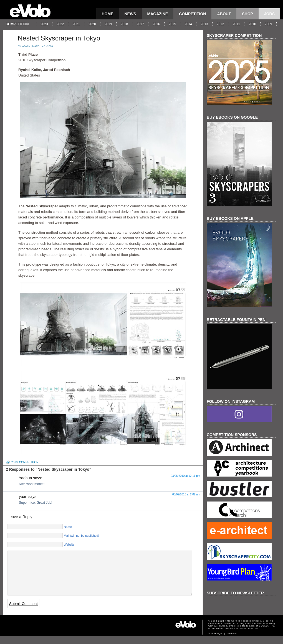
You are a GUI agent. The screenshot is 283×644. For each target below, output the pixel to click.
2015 (172, 24)
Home (108, 14)
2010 (252, 24)
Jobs (269, 14)
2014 (188, 24)
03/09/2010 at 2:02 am (186, 494)
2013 (204, 24)
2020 (92, 24)
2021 (76, 24)
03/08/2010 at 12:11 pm (185, 476)
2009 (268, 24)
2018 (124, 24)
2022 (60, 24)
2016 (156, 24)
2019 (108, 24)
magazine (158, 14)
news (130, 14)
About (224, 14)
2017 (140, 24)
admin (26, 46)
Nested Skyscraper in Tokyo (59, 38)
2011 (236, 24)
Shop (247, 14)
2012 (220, 24)
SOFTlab (233, 642)
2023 (44, 24)
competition (192, 14)
